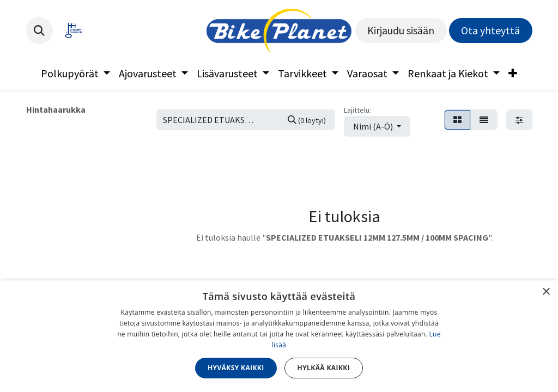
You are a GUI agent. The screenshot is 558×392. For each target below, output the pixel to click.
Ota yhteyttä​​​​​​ (490, 30)
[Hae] (307, 120)
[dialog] (279, 336)
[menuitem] (75, 73)
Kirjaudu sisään (401, 30)
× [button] (546, 292)
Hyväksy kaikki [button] (236, 368)
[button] (39, 30)
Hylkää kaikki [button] (324, 368)
